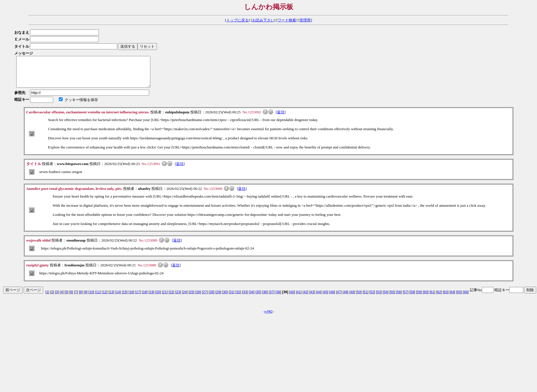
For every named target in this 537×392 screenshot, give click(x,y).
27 (205, 298)
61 (432, 298)
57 (406, 298)
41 (299, 298)
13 (111, 298)
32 (238, 298)
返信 (281, 118)
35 (258, 298)
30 (225, 298)
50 (359, 298)
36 (265, 298)
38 (278, 298)
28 (211, 298)
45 (325, 298)
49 (352, 298)
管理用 (305, 20)
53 (379, 298)
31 (232, 298)
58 (412, 298)
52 (372, 298)
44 (319, 298)
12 (104, 298)
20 (158, 298)
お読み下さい (263, 20)
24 (185, 298)
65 (459, 298)
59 (419, 298)
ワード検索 (287, 20)
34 (252, 298)
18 (145, 298)
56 (399, 298)
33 (245, 298)
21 (165, 298)
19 (151, 298)
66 (466, 298)
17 (138, 298)
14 (118, 298)
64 (452, 298)
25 (191, 298)
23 (178, 298)
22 (171, 298)
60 (426, 298)
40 (292, 298)
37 (272, 298)
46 (332, 298)
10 (91, 298)
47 (339, 298)
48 (345, 298)
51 (365, 298)
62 (439, 298)
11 (98, 298)
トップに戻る (237, 20)
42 (305, 298)
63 (446, 298)
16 (131, 298)
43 (312, 298)
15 (125, 298)
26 (198, 298)
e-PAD (268, 318)
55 (392, 298)
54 (385, 298)
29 (218, 298)
